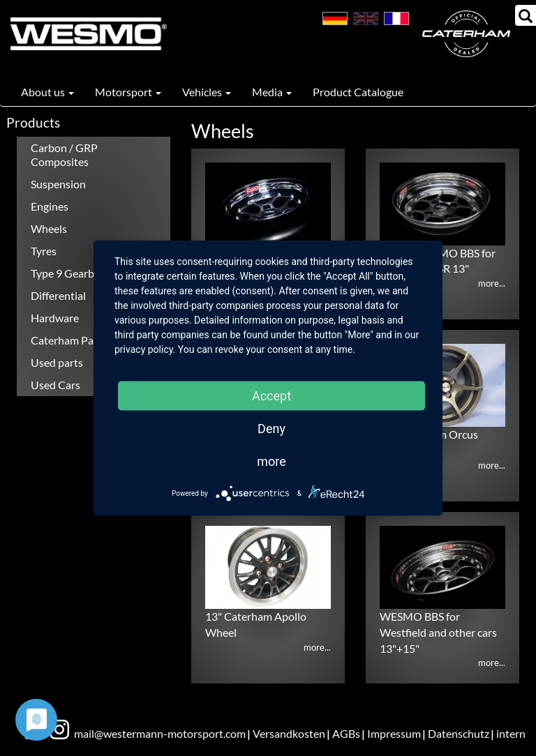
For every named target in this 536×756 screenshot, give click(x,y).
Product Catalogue (358, 92)
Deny (271, 429)
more (271, 461)
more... (492, 283)
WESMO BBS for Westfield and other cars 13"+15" (438, 632)
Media (272, 92)
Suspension (58, 184)
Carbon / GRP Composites (64, 154)
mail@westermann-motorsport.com (160, 733)
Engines (50, 206)
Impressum (394, 733)
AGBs (346, 733)
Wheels (49, 228)
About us (47, 92)
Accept (271, 396)
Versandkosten (289, 733)
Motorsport (128, 92)
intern (511, 733)
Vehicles (207, 92)
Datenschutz (459, 733)
